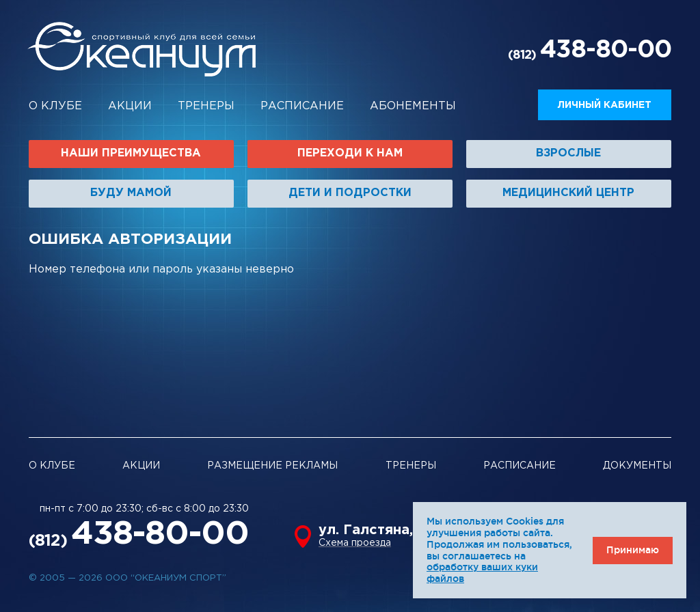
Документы (637, 466)
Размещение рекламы (272, 466)
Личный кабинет (605, 105)
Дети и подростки (350, 193)
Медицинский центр (568, 193)
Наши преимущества (131, 153)
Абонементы (413, 106)
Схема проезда (355, 543)
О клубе (55, 106)
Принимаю (633, 550)
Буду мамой (131, 193)
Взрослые (568, 153)
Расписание (302, 106)
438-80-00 (606, 51)
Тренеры (206, 106)
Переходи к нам (350, 153)
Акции (130, 106)
